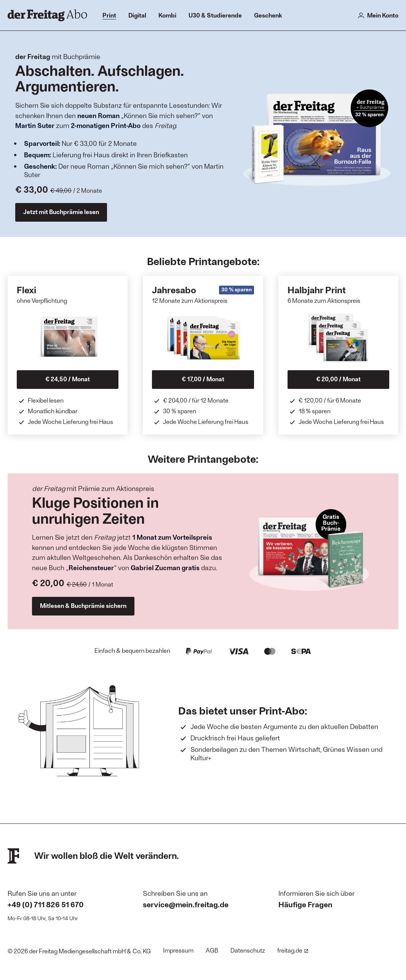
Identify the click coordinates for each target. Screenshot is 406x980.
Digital (137, 15)
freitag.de (293, 950)
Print (109, 15)
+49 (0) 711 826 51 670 (46, 904)
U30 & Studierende (215, 15)
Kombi (167, 15)
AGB (212, 950)
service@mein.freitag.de (186, 904)
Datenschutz (248, 950)
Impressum (178, 950)
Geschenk (268, 15)
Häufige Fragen (305, 904)
